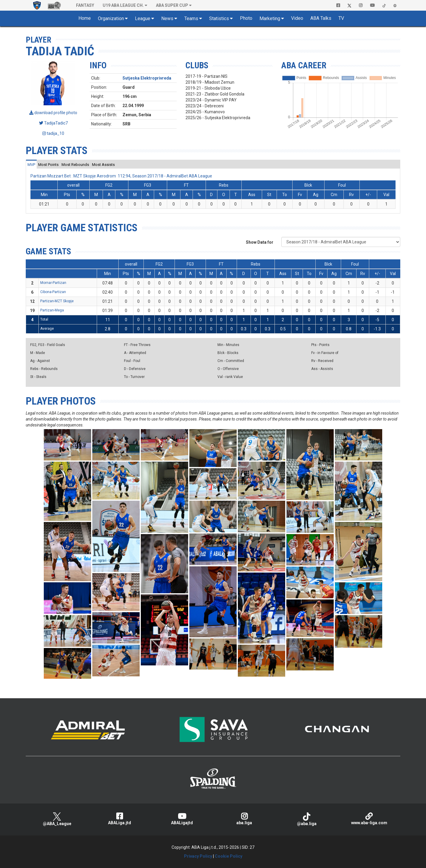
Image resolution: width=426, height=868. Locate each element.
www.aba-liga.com (369, 819)
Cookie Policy (229, 856)
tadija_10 (53, 133)
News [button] (167, 18)
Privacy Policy (198, 856)
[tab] (31, 164)
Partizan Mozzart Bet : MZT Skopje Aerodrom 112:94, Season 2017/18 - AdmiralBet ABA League (121, 176)
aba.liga (244, 819)
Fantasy (85, 5)
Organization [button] (111, 18)
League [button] (143, 18)
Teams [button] (191, 18)
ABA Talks (321, 18)
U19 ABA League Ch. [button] (123, 5)
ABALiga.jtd (119, 819)
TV (341, 18)
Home (85, 18)
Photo (246, 18)
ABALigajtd (182, 819)
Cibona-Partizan (53, 292)
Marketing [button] (270, 18)
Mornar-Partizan (53, 283)
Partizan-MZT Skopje (57, 301)
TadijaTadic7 (53, 123)
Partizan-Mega (52, 310)
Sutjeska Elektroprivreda (147, 78)
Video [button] (297, 18)
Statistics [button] (219, 18)
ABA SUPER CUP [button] (172, 5)
